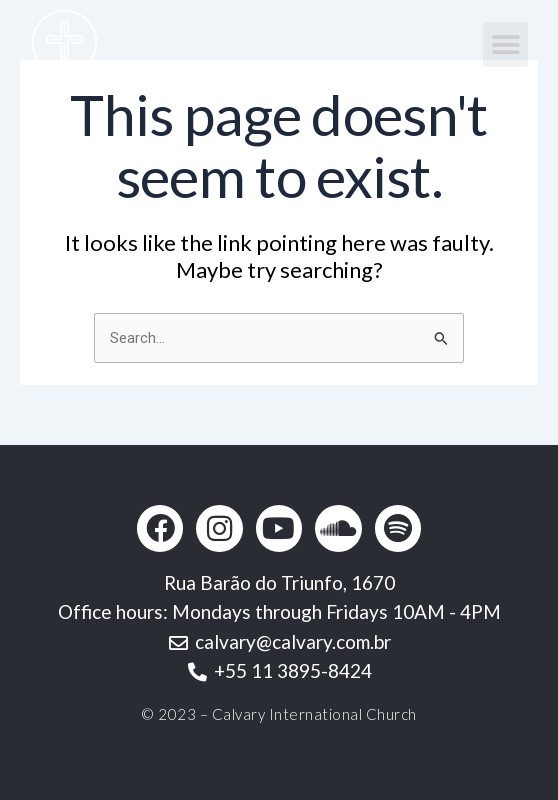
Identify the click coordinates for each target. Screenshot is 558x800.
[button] (505, 44)
